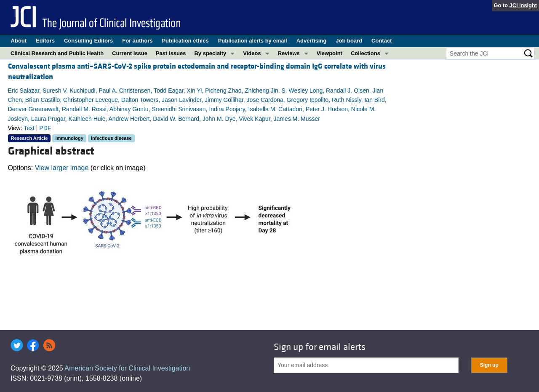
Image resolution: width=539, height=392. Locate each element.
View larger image (62, 168)
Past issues (171, 53)
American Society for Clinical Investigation (127, 368)
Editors (45, 41)
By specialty (210, 53)
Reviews (289, 53)
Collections (366, 53)
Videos (252, 53)
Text (29, 128)
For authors (137, 41)
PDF (45, 128)
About (19, 41)
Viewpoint (330, 53)
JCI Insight (523, 5)
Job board (349, 41)
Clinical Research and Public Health (57, 53)
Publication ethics (185, 41)
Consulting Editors (88, 41)
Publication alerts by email (253, 41)
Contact (382, 41)
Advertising (312, 41)
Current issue (130, 53)
